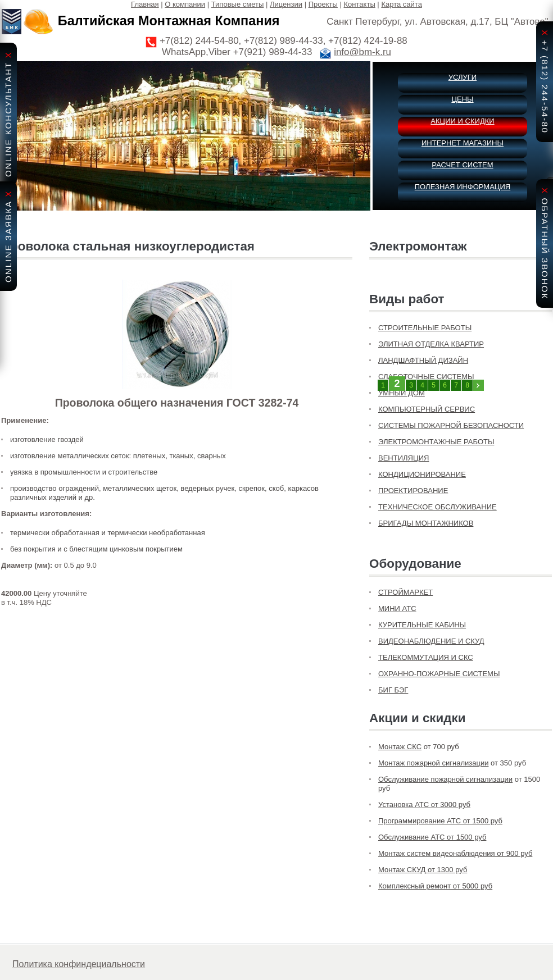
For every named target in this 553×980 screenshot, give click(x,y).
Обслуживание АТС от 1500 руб (432, 837)
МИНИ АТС (397, 608)
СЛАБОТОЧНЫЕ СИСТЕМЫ (426, 377)
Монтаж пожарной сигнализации (433, 763)
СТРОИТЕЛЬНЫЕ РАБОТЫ (425, 328)
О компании (185, 4)
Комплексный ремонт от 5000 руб (435, 886)
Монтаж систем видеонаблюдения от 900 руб (455, 853)
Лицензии (286, 4)
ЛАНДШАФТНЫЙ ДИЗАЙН (423, 360)
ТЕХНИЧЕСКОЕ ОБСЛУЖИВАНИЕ (438, 507)
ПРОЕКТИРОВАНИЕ (413, 491)
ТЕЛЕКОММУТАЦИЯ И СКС (426, 657)
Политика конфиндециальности (79, 964)
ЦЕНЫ (462, 99)
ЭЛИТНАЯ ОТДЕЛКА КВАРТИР (431, 344)
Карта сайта (402, 4)
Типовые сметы (238, 4)
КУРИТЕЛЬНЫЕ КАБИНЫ (422, 625)
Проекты (323, 4)
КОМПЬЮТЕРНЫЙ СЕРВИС (427, 409)
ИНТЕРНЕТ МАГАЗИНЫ (463, 143)
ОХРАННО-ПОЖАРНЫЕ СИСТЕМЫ (439, 674)
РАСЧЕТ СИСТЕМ (462, 165)
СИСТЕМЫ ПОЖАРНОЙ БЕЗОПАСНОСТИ (451, 425)
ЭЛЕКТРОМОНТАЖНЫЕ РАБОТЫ (436, 442)
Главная (145, 4)
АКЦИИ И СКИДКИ (462, 121)
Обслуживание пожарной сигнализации (445, 779)
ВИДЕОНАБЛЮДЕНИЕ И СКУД (431, 641)
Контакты (360, 4)
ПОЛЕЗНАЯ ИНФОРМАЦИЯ (463, 187)
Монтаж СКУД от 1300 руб (423, 870)
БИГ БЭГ (393, 690)
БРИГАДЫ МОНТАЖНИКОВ (426, 523)
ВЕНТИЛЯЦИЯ (404, 458)
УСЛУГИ (463, 77)
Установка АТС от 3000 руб (424, 804)
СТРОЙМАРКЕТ (405, 592)
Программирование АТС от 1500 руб (440, 821)
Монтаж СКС (400, 747)
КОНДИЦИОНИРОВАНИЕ (422, 474)
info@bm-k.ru (362, 52)
